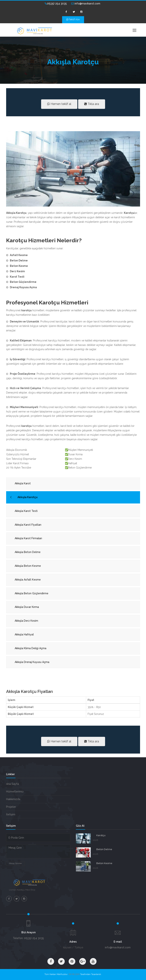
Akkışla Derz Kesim (26, 621)
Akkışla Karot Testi (26, 511)
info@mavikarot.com (86, 4)
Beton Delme (104, 849)
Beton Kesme (104, 863)
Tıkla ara (92, 104)
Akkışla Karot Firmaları (28, 538)
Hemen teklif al (59, 104)
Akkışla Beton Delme (28, 552)
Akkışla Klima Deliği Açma (31, 648)
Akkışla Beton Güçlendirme (32, 593)
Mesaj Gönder (15, 863)
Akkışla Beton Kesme (28, 566)
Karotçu (101, 835)
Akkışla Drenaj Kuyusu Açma (32, 662)
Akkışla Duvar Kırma (27, 607)
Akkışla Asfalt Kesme (28, 580)
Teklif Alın (73, 19)
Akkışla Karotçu (28, 497)
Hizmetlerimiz (15, 792)
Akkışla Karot (23, 483)
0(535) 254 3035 (56, 4)
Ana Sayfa (12, 784)
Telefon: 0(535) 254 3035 (28, 938)
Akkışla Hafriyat (24, 634)
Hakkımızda (13, 799)
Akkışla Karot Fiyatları (28, 525)
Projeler (11, 807)
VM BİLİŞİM (74, 974)
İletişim (11, 814)
